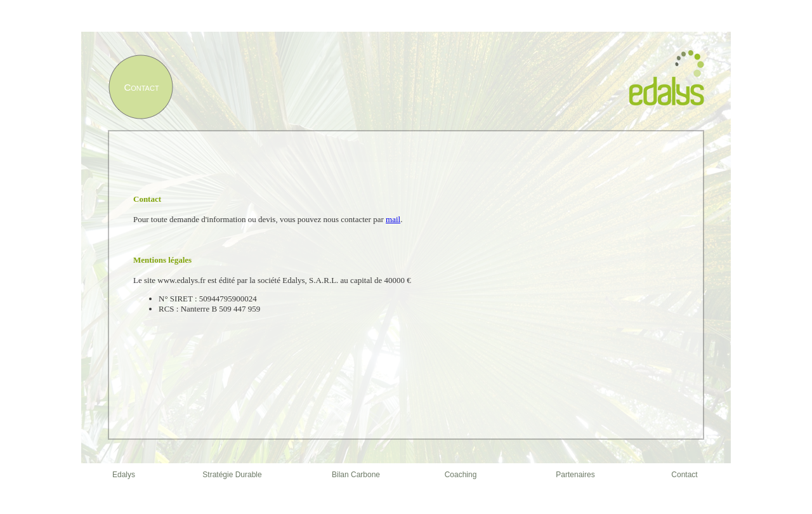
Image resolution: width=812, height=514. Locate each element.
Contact (684, 475)
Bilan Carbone (356, 475)
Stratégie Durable (232, 475)
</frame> (406, 279)
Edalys (124, 475)
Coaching (461, 475)
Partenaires (575, 475)
